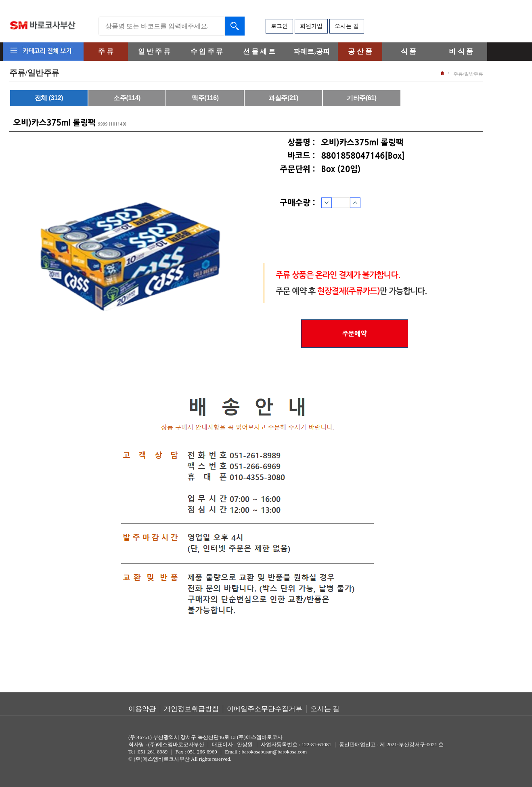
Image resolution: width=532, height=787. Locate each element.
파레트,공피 (311, 51)
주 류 (106, 51)
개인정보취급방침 (191, 709)
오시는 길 (347, 26)
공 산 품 (360, 51)
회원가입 (311, 26)
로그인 (279, 26)
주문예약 (354, 334)
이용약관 (142, 709)
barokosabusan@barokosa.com (274, 752)
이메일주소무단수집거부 (265, 709)
